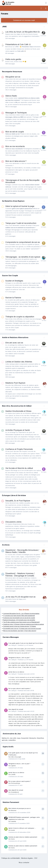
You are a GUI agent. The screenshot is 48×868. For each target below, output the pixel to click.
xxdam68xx (12, 740)
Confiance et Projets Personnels (19, 449)
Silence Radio (11, 96)
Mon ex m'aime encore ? (16, 161)
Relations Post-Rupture (15, 383)
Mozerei (14, 810)
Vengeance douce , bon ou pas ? (19, 658)
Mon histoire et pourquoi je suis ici (20, 808)
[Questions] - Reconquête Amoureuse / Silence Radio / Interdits (22, 551)
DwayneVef (25, 738)
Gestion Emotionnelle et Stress (18, 411)
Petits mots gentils (13, 59)
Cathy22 (14, 645)
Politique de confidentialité (11, 858)
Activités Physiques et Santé (18, 430)
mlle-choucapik (16, 757)
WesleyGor (33, 738)
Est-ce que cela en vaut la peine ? (20, 688)
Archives (6, 545)
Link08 (13, 774)
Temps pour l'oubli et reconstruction (21, 223)
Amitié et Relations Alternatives (15, 337)
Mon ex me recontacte (15, 146)
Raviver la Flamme (13, 298)
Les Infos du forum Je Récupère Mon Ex (23, 32)
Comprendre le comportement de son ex (23, 242)
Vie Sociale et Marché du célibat (19, 468)
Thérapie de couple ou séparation (20, 317)
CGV (36, 858)
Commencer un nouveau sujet (24, 20)
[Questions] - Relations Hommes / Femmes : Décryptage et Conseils (20, 575)
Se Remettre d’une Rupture (13, 201)
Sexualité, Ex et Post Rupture (18, 501)
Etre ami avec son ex (14, 343)
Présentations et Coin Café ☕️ (18, 44)
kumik (13, 830)
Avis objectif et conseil (16, 709)
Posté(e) (25, 645)
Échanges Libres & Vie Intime (14, 495)
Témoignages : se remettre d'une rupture (23, 257)
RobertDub (40, 738)
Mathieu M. (5, 738)
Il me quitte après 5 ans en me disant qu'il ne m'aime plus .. (26, 643)
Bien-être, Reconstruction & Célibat (17, 406)
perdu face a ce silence (16, 672)
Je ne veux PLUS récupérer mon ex (20, 597)
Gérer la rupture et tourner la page (20, 206)
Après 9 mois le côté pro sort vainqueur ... (22, 828)
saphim (13, 766)
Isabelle (14, 821)
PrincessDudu (16, 783)
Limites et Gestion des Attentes (19, 362)
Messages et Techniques (16, 113)
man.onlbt (13, 738)
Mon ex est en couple (15, 132)
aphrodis (5, 740)
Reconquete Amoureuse (12, 72)
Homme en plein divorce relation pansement (23, 837)
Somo (13, 839)
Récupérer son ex (13, 77)
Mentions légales (27, 858)
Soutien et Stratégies (14, 281)
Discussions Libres (13, 522)
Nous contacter (24, 862)
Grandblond (15, 792)
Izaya (19, 738)
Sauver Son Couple (10, 276)
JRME (4, 27)
